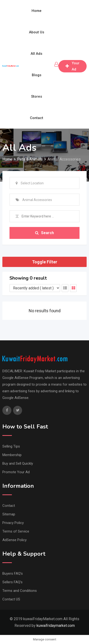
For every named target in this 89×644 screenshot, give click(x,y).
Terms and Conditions (20, 591)
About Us (37, 32)
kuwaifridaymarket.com (56, 626)
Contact (37, 118)
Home (37, 11)
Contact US (11, 599)
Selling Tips (11, 446)
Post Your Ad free (73, 66)
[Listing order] (35, 288)
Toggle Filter (45, 262)
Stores (37, 96)
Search (44, 233)
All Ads (36, 54)
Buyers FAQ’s (13, 574)
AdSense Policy (14, 540)
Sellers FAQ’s (12, 582)
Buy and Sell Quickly (18, 463)
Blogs (37, 75)
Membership (12, 455)
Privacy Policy (13, 523)
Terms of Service (16, 531)
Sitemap (9, 514)
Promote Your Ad (16, 472)
